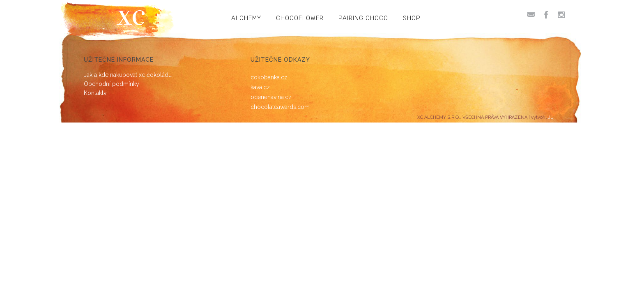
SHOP (412, 18)
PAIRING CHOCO (363, 18)
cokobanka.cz (269, 77)
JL (551, 117)
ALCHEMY (246, 18)
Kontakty (95, 93)
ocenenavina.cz (271, 97)
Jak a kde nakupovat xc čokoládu (128, 75)
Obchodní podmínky (112, 84)
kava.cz (260, 87)
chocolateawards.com (280, 107)
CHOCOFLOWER (300, 18)
